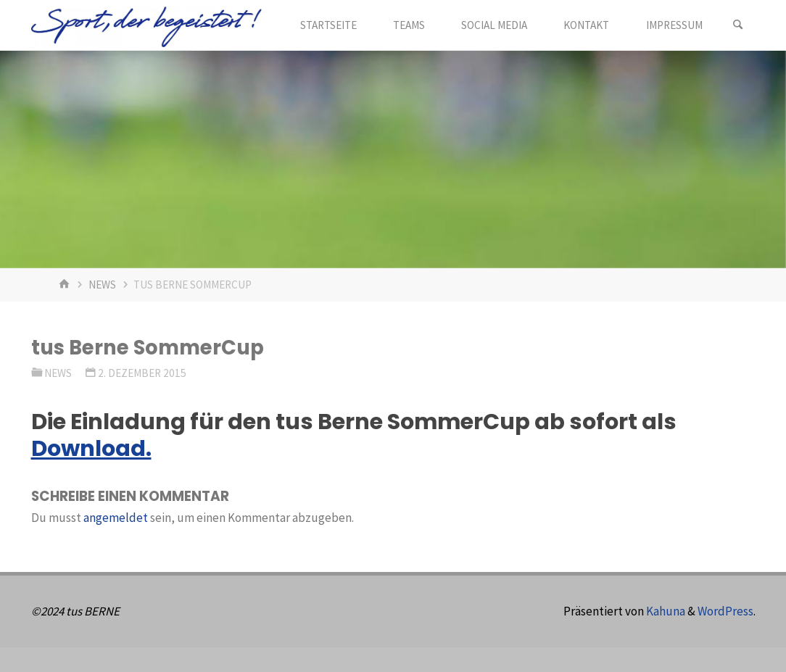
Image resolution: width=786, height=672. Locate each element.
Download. (91, 448)
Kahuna (665, 611)
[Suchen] (738, 25)
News (102, 285)
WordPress (725, 611)
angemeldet (116, 518)
